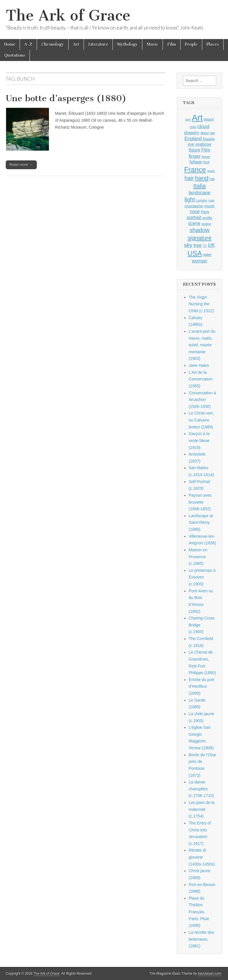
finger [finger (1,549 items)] (195, 156)
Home (10, 44)
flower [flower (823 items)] (206, 157)
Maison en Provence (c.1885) (198, 557)
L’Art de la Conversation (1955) (201, 379)
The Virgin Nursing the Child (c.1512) (201, 304)
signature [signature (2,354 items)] (199, 238)
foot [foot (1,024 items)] (206, 162)
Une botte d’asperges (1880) (66, 98)
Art (76, 44)
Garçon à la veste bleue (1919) (199, 440)
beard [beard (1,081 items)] (209, 119)
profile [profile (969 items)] (207, 218)
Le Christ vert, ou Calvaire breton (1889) (201, 420)
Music (152, 44)
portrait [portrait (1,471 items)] (194, 217)
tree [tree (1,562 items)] (198, 245)
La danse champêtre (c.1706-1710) (201, 789)
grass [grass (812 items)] (211, 171)
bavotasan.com (210, 974)
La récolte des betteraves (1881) (201, 939)
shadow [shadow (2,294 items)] (199, 230)
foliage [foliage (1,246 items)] (196, 162)
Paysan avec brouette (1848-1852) (200, 502)
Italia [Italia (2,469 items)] (199, 186)
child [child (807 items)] (193, 127)
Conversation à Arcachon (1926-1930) (202, 400)
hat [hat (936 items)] (212, 179)
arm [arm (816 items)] (188, 119)
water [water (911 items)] (207, 255)
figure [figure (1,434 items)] (194, 150)
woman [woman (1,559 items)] (199, 261)
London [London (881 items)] (202, 200)
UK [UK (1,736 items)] (212, 245)
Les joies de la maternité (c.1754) (202, 809)
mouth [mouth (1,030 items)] (209, 206)
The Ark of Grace (68, 15)
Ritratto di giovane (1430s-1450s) (202, 857)
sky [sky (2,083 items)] (188, 245)
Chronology (53, 44)
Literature (98, 44)
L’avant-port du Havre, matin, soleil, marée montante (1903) (202, 345)
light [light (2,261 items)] (190, 199)
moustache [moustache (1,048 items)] (194, 206)
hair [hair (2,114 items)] (189, 178)
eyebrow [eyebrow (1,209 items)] (203, 144)
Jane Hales (199, 365)
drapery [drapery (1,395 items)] (192, 133)
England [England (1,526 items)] (193, 138)
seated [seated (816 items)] (206, 224)
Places (213, 44)
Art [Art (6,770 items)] (197, 118)
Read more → (21, 165)
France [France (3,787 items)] (195, 170)
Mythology (127, 44)
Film (172, 44)
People (191, 44)
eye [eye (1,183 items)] (191, 144)
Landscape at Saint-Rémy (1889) (201, 523)
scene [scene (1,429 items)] (194, 223)
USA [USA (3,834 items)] (195, 253)
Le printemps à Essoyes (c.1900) (202, 577)
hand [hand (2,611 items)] (202, 178)
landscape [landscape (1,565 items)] (199, 193)
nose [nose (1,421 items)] (195, 211)
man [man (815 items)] (211, 200)
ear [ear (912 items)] (213, 133)
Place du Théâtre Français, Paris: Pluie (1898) (199, 912)
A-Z (28, 44)
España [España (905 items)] (209, 139)
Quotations (15, 55)
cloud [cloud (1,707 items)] (203, 126)
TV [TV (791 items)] (205, 246)
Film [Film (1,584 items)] (206, 150)
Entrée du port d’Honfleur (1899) (202, 686)
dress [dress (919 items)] (205, 133)
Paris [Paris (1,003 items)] (205, 212)
